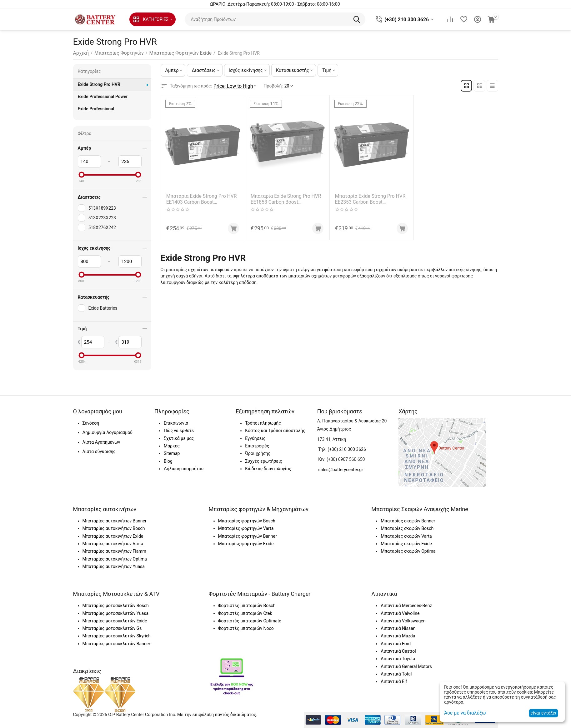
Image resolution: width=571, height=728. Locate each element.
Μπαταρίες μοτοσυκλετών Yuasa (116, 613)
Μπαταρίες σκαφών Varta (406, 536)
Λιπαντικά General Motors (406, 666)
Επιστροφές (257, 446)
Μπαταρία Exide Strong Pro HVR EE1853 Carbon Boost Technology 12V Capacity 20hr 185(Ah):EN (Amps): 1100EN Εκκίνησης (287, 198)
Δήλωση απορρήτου (184, 469)
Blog (168, 461)
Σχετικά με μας (179, 438)
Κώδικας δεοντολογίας (268, 469)
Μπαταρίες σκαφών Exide (406, 544)
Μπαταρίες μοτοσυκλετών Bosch (116, 606)
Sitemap (172, 453)
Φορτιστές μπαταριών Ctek (245, 613)
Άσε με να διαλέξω (463, 713)
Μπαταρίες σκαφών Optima (408, 551)
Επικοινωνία (176, 423)
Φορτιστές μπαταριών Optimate (250, 621)
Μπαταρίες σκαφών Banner (408, 521)
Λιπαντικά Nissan (398, 628)
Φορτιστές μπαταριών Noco (246, 628)
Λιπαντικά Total (396, 674)
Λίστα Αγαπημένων (101, 442)
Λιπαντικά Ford (396, 644)
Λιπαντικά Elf (394, 681)
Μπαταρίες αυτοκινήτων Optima (115, 559)
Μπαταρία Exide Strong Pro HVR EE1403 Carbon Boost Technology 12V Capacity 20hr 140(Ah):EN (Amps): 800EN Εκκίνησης (203, 198)
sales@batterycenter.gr (341, 470)
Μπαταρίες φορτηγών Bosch (247, 521)
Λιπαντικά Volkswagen (403, 621)
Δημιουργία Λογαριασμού (108, 432)
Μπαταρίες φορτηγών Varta (246, 528)
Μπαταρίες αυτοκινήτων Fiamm (114, 551)
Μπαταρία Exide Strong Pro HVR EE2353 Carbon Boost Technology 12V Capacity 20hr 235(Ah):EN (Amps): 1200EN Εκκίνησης (371, 198)
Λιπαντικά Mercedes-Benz (406, 606)
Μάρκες (172, 446)
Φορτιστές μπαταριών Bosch (247, 606)
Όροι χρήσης (258, 453)
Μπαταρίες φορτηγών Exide (246, 544)
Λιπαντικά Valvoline (400, 613)
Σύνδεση (91, 423)
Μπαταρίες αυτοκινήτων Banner (115, 521)
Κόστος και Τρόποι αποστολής (275, 431)
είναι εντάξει (543, 713)
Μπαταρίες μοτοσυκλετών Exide (115, 621)
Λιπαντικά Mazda (398, 636)
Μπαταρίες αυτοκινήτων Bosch (114, 528)
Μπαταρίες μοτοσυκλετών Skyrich (117, 636)
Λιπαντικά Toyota (398, 659)
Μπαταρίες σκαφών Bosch (407, 528)
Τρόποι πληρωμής (263, 423)
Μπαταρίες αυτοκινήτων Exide (113, 536)
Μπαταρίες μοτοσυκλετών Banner (116, 644)
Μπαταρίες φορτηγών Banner (248, 536)
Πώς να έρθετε (179, 431)
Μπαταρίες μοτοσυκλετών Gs (112, 628)
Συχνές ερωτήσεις (263, 461)
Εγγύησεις (255, 438)
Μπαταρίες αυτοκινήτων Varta (113, 544)
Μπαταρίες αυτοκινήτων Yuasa (114, 566)
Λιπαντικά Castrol (398, 651)
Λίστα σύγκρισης (99, 451)
